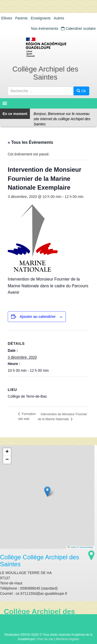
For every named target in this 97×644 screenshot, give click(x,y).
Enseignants (41, 18)
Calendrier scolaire (78, 28)
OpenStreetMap (86, 547)
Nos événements (45, 28)
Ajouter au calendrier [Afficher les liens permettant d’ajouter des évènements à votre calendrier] (38, 317)
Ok (81, 91)
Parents (21, 18)
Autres (59, 18)
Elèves (7, 18)
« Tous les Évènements (30, 142)
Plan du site (45, 639)
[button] (47, 492)
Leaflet (72, 547)
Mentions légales (68, 639)
